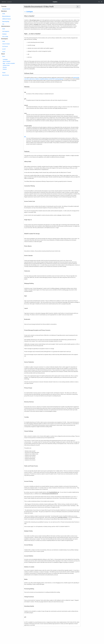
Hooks (4, 52)
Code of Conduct (6, 44)
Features (5, 69)
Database (4, 34)
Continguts (5, 59)
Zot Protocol (5, 46)
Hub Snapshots (6, 31)
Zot (25, 137)
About (4, 56)
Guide (4, 14)
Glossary (5, 67)
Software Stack (6, 65)
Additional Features (7, 19)
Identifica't (4, 2)
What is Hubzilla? (7, 61)
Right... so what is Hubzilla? (9, 63)
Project (4, 73)
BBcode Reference (6, 16)
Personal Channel (6, 9)
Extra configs (5, 37)
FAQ (3, 24)
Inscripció (10, 2)
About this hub (6, 75)
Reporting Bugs (6, 21)
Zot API (4, 49)
